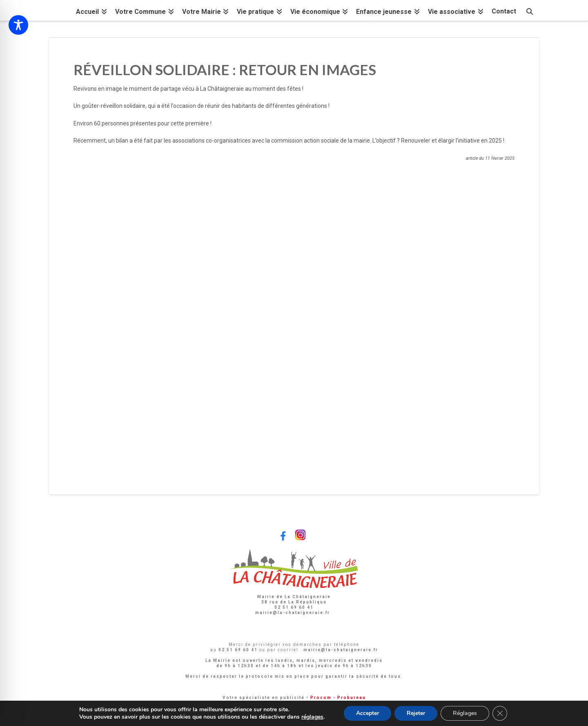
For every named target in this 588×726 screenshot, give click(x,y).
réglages (312, 717)
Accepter (367, 713)
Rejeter (416, 713)
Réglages (465, 713)
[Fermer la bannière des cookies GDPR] (500, 713)
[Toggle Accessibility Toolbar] (18, 25)
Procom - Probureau (338, 698)
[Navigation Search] (530, 10)
